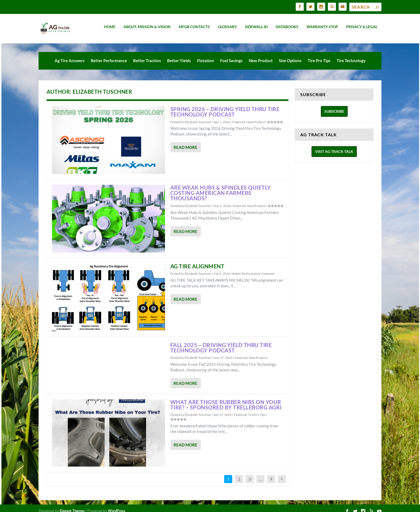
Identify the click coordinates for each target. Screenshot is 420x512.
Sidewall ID (256, 31)
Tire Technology (351, 56)
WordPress (117, 506)
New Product (261, 56)
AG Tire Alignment (197, 261)
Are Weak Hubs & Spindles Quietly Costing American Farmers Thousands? (221, 188)
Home (110, 31)
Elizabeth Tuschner (198, 117)
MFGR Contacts (194, 31)
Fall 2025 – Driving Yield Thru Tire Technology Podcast (221, 343)
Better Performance (109, 56)
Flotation (206, 56)
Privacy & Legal (362, 31)
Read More (185, 142)
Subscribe (334, 106)
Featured (239, 117)
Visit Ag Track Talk (334, 147)
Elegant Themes (72, 506)
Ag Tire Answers (70, 56)
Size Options (290, 56)
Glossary (227, 31)
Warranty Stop (322, 31)
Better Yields (179, 56)
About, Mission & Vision (147, 31)
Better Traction (147, 56)
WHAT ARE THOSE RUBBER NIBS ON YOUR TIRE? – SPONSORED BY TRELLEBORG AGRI (226, 400)
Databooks (287, 31)
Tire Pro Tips (319, 56)
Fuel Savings (231, 56)
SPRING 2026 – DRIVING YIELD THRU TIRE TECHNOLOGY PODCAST (225, 107)
